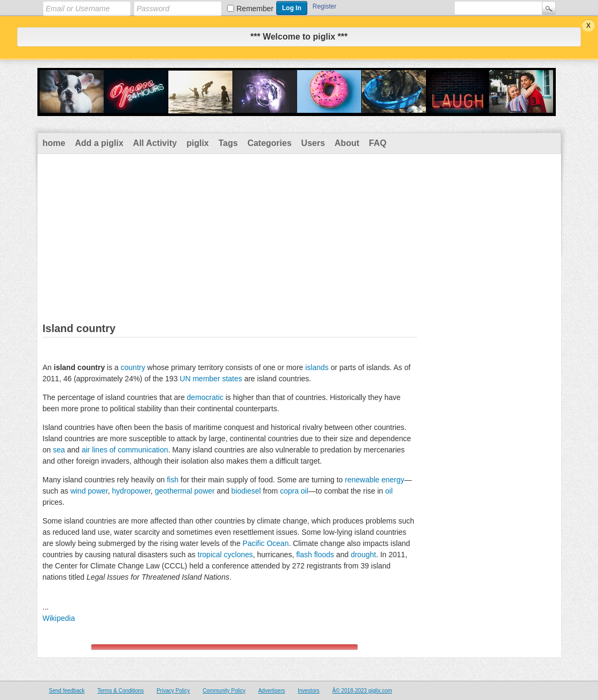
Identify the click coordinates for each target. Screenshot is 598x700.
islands (317, 367)
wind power (89, 491)
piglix (198, 143)
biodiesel (246, 491)
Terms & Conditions (121, 691)
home (54, 143)
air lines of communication (125, 450)
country (133, 367)
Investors (309, 691)
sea (59, 450)
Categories (270, 143)
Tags (228, 143)
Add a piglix (99, 143)
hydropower (131, 491)
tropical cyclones (226, 555)
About (347, 143)
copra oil (294, 491)
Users (313, 143)
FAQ (378, 143)
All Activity (155, 143)
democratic (205, 397)
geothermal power (185, 491)
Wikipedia (59, 618)
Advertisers (271, 691)
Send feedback (67, 691)
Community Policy (224, 691)
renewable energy (374, 480)
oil (389, 491)
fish (173, 480)
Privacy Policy (173, 691)
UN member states (211, 379)
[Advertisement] (299, 234)
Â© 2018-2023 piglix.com (362, 691)
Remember (255, 9)
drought (363, 555)
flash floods (315, 555)
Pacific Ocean (266, 543)
